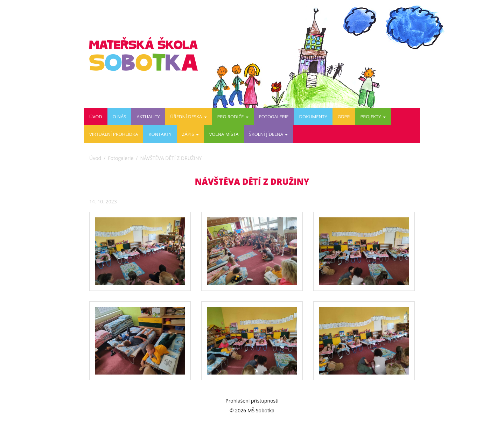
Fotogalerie (274, 117)
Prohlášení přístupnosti (252, 401)
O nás (120, 117)
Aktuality (148, 117)
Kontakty (160, 134)
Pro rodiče (233, 117)
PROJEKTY (373, 117)
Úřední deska (188, 117)
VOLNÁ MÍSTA (224, 134)
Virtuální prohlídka (114, 134)
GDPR (344, 117)
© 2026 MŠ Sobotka (252, 410)
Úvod (96, 117)
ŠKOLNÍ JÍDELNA (269, 134)
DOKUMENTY (313, 117)
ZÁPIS (190, 134)
